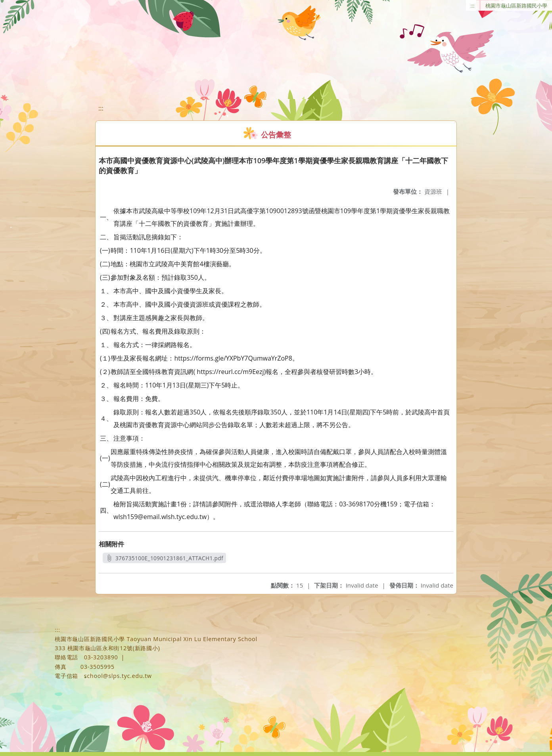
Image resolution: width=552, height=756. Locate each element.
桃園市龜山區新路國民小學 (516, 6)
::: (473, 6)
